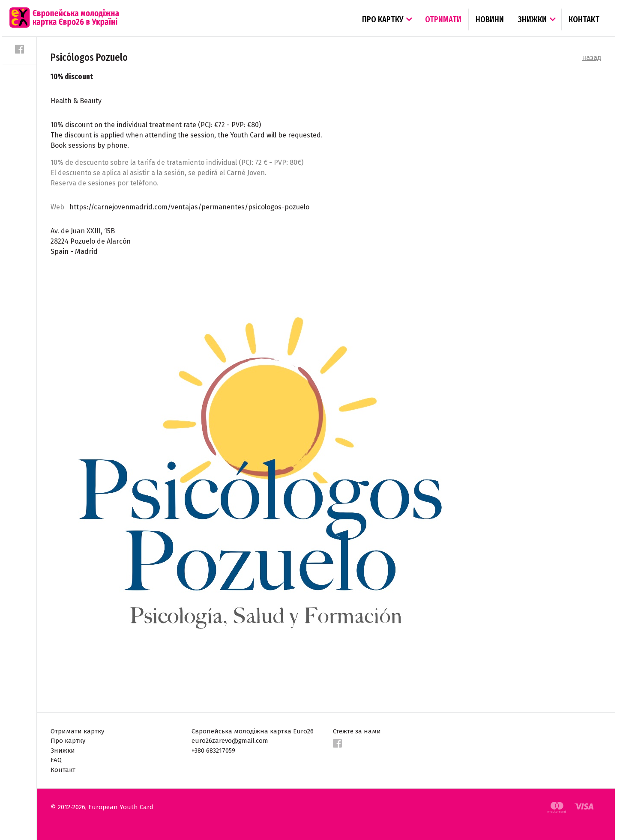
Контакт (584, 19)
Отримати (443, 19)
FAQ (56, 760)
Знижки (532, 19)
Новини (490, 19)
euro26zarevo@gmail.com (230, 741)
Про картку (383, 19)
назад (592, 58)
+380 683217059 (213, 751)
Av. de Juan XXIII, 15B (83, 231)
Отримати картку (77, 731)
